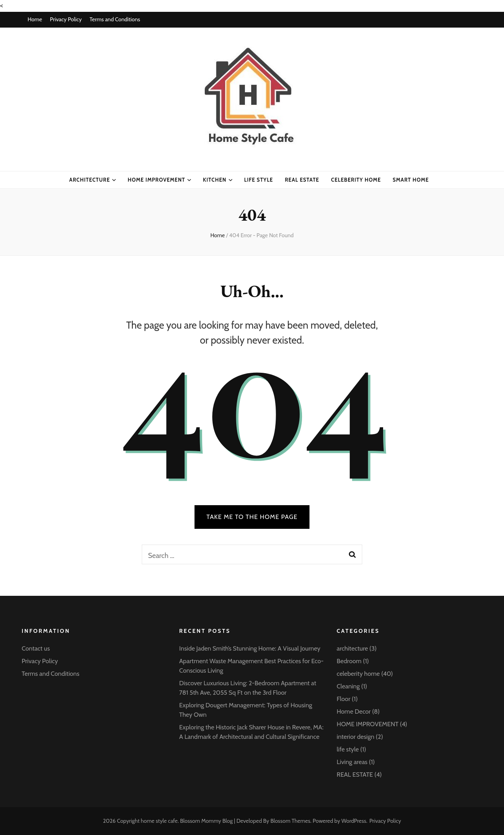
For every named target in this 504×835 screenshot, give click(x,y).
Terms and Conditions (115, 19)
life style (259, 180)
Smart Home (411, 180)
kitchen (215, 180)
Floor (344, 699)
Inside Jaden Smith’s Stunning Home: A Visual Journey (250, 648)
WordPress (354, 821)
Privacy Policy (66, 19)
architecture (90, 180)
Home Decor (354, 711)
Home (35, 19)
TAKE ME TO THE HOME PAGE (252, 517)
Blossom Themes (290, 821)
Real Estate (302, 180)
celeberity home (356, 180)
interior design (356, 737)
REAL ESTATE (355, 775)
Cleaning (348, 686)
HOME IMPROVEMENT (156, 180)
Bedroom (349, 661)
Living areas (352, 762)
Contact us (36, 648)
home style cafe (159, 821)
